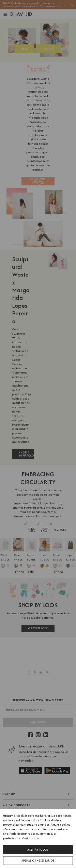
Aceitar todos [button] (38, 850)
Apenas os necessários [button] (38, 861)
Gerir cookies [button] (31, 838)
